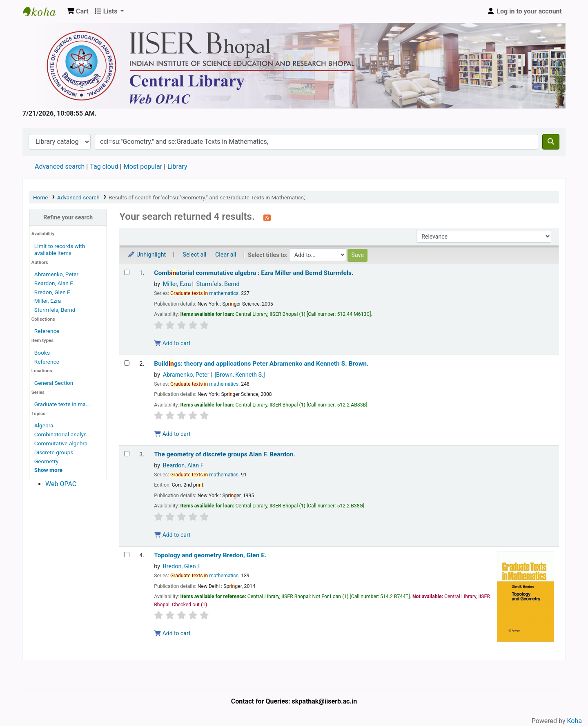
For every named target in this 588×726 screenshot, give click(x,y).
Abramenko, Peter (56, 274)
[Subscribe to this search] (267, 217)
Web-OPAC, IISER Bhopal (43, 11)
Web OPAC (61, 484)
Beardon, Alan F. (54, 283)
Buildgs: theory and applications (261, 364)
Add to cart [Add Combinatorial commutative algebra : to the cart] (172, 343)
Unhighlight (147, 255)
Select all (194, 255)
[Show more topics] (48, 470)
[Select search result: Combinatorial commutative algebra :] (127, 272)
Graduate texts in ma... (62, 404)
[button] (78, 11)
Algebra (44, 425)
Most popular (143, 166)
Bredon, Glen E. (53, 292)
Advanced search (60, 166)
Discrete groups (54, 452)
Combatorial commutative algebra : (254, 273)
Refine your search (68, 218)
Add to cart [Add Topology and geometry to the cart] (172, 633)
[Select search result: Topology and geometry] (127, 555)
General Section (54, 383)
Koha (575, 721)
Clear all (226, 255)
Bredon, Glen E (182, 566)
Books (42, 353)
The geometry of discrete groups (225, 454)
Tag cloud (104, 166)
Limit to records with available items (60, 249)
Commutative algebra (61, 443)
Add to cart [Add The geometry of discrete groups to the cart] (172, 535)
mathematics (204, 293)
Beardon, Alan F (183, 466)
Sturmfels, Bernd (55, 310)
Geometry (46, 461)
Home (41, 197)
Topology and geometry (210, 555)
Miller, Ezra (48, 301)
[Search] (551, 142)
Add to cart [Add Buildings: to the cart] (172, 434)
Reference (47, 331)
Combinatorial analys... (63, 434)
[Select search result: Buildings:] (127, 363)
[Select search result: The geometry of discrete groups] (127, 454)
